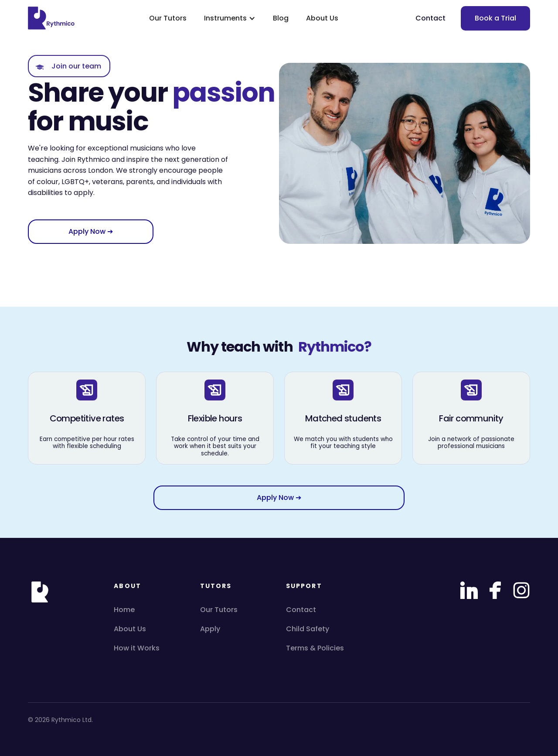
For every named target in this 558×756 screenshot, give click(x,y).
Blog (281, 18)
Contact (430, 18)
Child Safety (308, 629)
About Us (322, 18)
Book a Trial (495, 18)
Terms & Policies (315, 648)
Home (124, 610)
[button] (230, 18)
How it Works (137, 648)
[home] (54, 18)
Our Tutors (168, 18)
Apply (210, 629)
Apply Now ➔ (91, 231)
